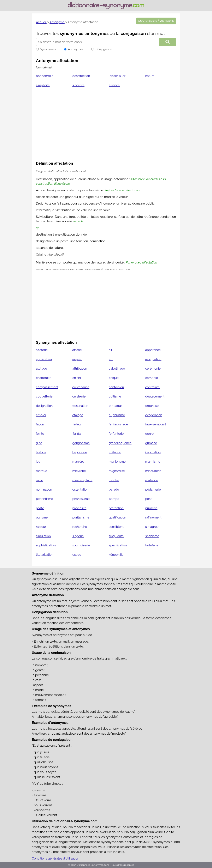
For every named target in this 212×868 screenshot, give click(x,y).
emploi (41, 415)
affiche (77, 350)
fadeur (77, 424)
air (111, 350)
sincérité (78, 85)
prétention (116, 508)
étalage (78, 415)
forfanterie (116, 434)
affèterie (42, 350)
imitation (115, 452)
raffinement (153, 517)
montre (114, 480)
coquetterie (44, 396)
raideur (41, 527)
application (44, 359)
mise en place (83, 480)
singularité (116, 536)
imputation (153, 452)
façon (40, 424)
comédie (151, 378)
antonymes (97, 33)
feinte (40, 434)
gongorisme (81, 443)
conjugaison (133, 33)
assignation (153, 359)
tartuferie (152, 545)
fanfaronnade (119, 424)
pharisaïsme (81, 499)
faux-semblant (156, 424)
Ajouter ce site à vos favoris (156, 21)
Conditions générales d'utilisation (56, 858)
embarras (116, 406)
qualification (118, 517)
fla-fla (77, 434)
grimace (151, 443)
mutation (152, 480)
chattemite (44, 378)
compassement (47, 387)
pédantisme (45, 499)
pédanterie (153, 490)
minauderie (153, 471)
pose (149, 499)
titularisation (45, 555)
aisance (114, 85)
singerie (78, 536)
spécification (118, 545)
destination (80, 406)
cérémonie (153, 369)
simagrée (152, 527)
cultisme (115, 396)
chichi (77, 378)
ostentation (81, 490)
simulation (43, 536)
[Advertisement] (106, 125)
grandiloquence (120, 443)
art (111, 359)
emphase (152, 406)
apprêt (77, 359)
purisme (42, 517)
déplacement (155, 396)
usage (77, 555)
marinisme (153, 462)
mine (40, 480)
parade (114, 490)
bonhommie (45, 76)
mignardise (117, 471)
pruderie (151, 508)
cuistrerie (79, 396)
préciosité (79, 508)
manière (78, 462)
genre (149, 434)
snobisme (152, 536)
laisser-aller (117, 76)
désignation (44, 406)
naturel (150, 76)
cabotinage (117, 369)
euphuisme (117, 415)
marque (42, 471)
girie (39, 443)
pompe (114, 499)
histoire (41, 452)
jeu (38, 462)
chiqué (114, 378)
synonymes (72, 33)
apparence (153, 350)
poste (40, 508)
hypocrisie (80, 452)
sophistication (46, 545)
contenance (81, 387)
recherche (80, 527)
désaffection (81, 76)
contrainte (152, 387)
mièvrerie (79, 471)
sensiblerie (117, 527)
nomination (44, 490)
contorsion (116, 387)
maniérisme (117, 462)
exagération (154, 415)
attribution (80, 369)
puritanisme (81, 517)
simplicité (43, 85)
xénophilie (116, 555)
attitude (42, 369)
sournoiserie (81, 545)
